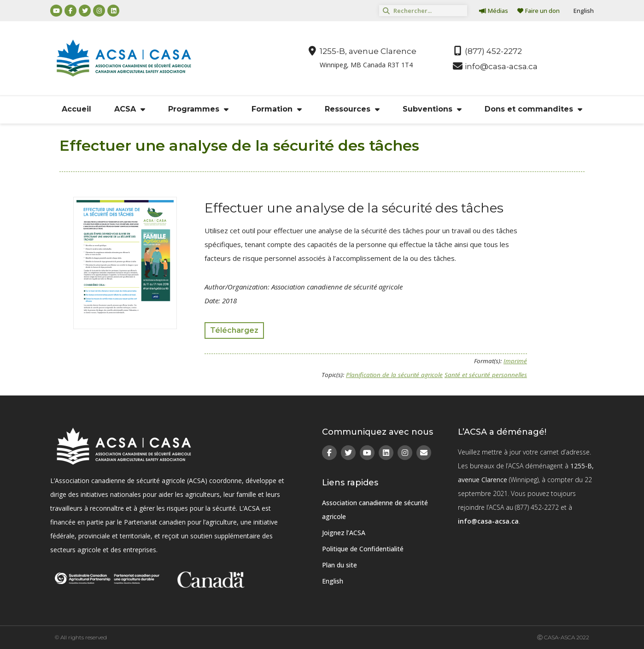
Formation (277, 109)
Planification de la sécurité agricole (394, 375)
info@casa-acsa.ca (488, 521)
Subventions (432, 109)
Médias (494, 11)
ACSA (130, 109)
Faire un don (539, 11)
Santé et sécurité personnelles (486, 375)
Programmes (198, 109)
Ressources (352, 109)
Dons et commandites (533, 109)
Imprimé (515, 361)
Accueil (76, 109)
